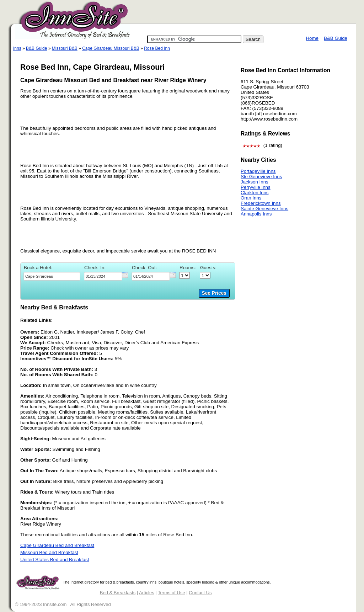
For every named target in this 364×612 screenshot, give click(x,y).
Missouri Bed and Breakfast (49, 552)
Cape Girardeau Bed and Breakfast (57, 545)
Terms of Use (172, 593)
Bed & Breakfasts (118, 593)
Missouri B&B (65, 48)
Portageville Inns (258, 171)
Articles (147, 593)
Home (312, 38)
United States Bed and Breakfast (55, 560)
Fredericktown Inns (261, 203)
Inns (17, 48)
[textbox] (52, 276)
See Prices (214, 293)
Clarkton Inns (255, 193)
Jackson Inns (255, 182)
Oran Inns (251, 198)
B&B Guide (336, 38)
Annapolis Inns (256, 214)
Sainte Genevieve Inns (264, 209)
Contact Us (200, 593)
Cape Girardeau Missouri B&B (111, 48)
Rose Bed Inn (157, 48)
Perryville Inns (256, 187)
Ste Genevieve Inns (261, 177)
